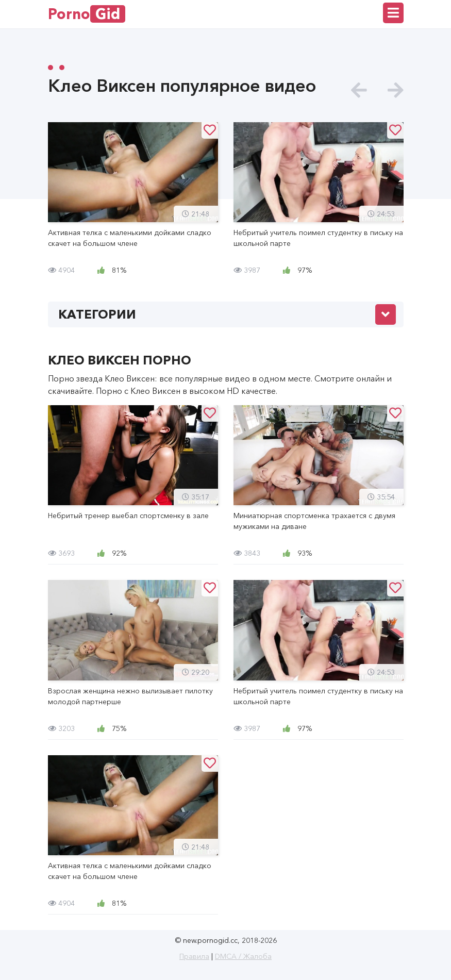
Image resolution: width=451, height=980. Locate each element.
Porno (87, 14)
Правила (194, 956)
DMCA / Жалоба (243, 956)
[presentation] (359, 90)
